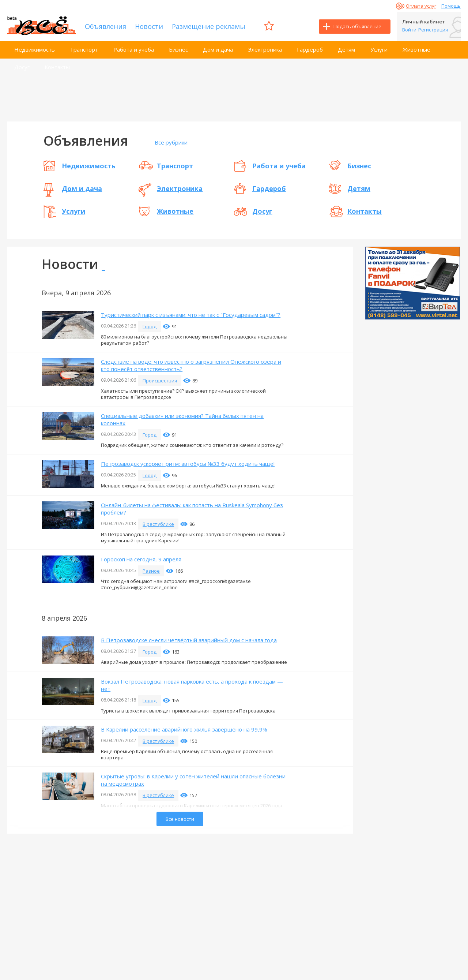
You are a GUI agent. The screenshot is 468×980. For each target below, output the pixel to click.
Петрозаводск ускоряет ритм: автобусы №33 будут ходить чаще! (188, 464)
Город (150, 326)
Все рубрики (171, 142)
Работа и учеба (134, 49)
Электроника (265, 49)
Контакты (57, 67)
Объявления (105, 26)
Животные (416, 49)
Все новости (180, 819)
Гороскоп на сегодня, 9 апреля (141, 559)
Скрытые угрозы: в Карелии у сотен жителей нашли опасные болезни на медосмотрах (193, 780)
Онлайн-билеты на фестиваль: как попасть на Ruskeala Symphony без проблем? (192, 509)
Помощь (451, 6)
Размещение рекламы (209, 26)
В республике (158, 524)
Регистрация (433, 30)
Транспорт (84, 49)
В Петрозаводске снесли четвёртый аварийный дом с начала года (189, 640)
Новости (149, 26)
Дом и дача (218, 49)
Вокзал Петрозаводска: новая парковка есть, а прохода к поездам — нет (192, 685)
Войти (409, 30)
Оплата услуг (421, 6)
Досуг (22, 67)
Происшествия (160, 381)
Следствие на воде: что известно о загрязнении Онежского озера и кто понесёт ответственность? (191, 365)
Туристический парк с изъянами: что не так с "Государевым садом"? (191, 315)
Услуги (379, 49)
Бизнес (178, 49)
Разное (151, 571)
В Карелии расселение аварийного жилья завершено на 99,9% (184, 729)
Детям (346, 49)
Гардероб (310, 49)
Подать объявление (357, 26)
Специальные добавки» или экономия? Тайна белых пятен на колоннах (182, 419)
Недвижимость (35, 49)
